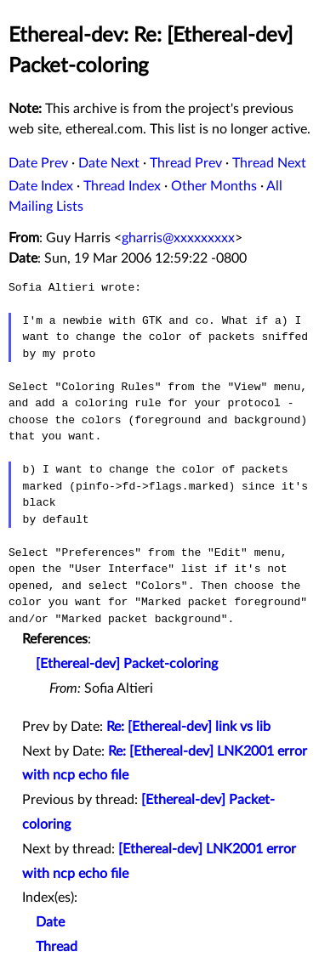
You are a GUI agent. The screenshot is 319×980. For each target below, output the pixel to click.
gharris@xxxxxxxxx (178, 238)
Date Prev (38, 163)
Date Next (109, 163)
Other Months (214, 186)
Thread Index (122, 186)
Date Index (41, 186)
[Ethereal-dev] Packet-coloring (127, 664)
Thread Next (269, 163)
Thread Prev (186, 163)
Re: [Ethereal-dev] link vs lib (188, 727)
